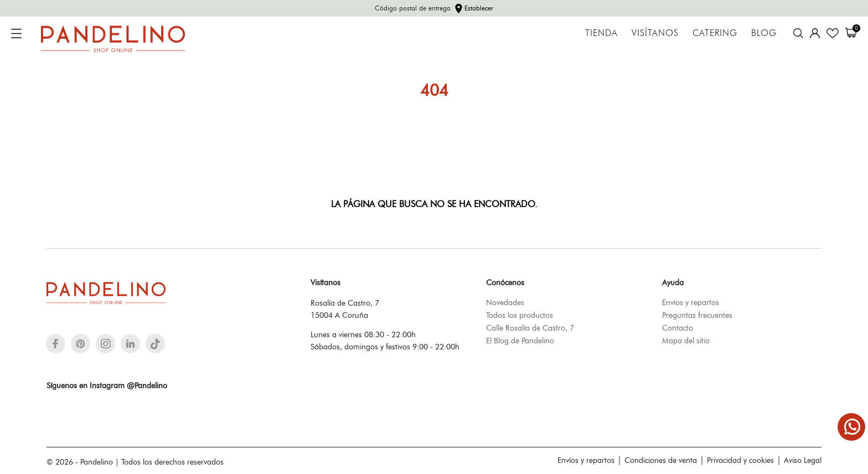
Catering (715, 33)
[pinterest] (81, 344)
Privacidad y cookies (740, 460)
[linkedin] (130, 344)
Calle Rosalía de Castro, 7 (530, 328)
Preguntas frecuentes (697, 315)
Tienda (601, 33)
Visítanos (655, 33)
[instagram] (106, 344)
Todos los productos (520, 315)
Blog (764, 33)
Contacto (678, 328)
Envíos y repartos (691, 302)
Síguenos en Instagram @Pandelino (107, 385)
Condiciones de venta (661, 460)
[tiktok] (155, 344)
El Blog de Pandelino (520, 341)
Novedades (505, 302)
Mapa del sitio (686, 341)
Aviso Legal (803, 460)
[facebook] (56, 344)
